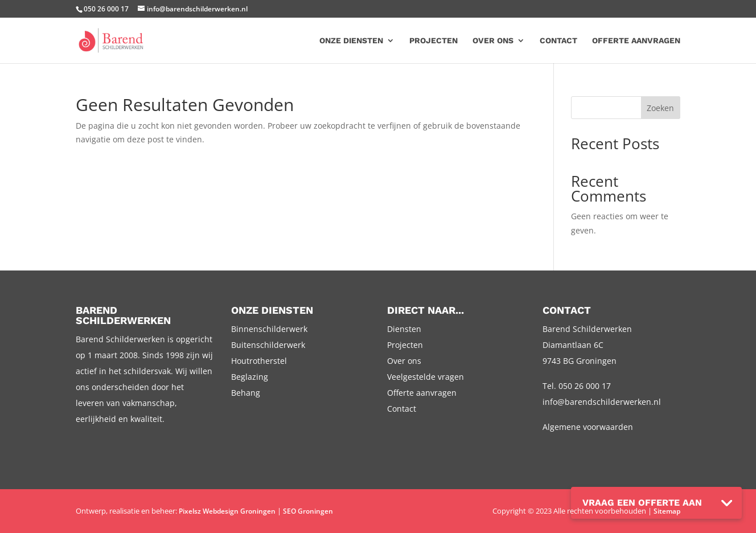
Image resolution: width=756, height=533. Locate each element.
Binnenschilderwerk (269, 329)
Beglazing (250, 377)
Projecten (434, 41)
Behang (246, 393)
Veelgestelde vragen (426, 377)
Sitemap (667, 511)
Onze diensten (351, 41)
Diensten (404, 329)
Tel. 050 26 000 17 (577, 386)
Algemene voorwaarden (588, 427)
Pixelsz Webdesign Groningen (227, 511)
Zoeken (660, 108)
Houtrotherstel (259, 361)
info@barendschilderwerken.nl (602, 402)
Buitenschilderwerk (268, 345)
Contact (558, 41)
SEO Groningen (308, 511)
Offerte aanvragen (636, 41)
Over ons (493, 41)
